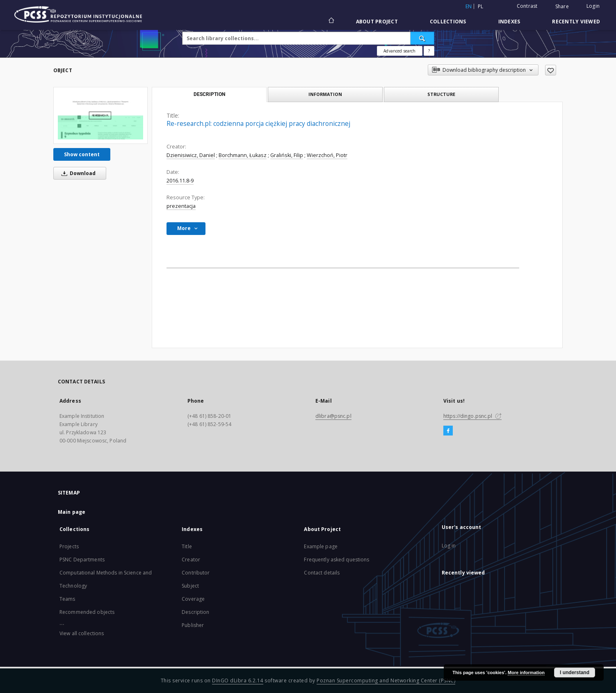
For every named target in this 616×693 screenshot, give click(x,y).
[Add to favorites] (551, 70)
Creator (191, 560)
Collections (448, 22)
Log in (449, 546)
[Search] (422, 38)
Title (187, 546)
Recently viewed (576, 22)
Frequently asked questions (337, 560)
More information (526, 672)
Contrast (527, 6)
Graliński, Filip (287, 155)
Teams (67, 599)
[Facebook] (448, 431)
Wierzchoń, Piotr (327, 155)
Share (562, 7)
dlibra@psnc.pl (333, 416)
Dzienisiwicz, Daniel (191, 155)
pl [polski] (481, 6)
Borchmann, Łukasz (243, 155)
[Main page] (331, 21)
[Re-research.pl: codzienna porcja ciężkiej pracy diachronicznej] (100, 115)
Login (593, 6)
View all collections (82, 633)
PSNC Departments (82, 560)
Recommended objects (87, 612)
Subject (190, 586)
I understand (575, 672)
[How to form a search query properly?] (429, 51)
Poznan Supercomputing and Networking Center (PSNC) (386, 680)
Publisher (193, 625)
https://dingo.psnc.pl (472, 416)
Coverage (193, 599)
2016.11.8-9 (180, 181)
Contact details (322, 573)
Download (77, 173)
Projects (69, 546)
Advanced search (399, 51)
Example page (321, 546)
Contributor (196, 573)
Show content (82, 154)
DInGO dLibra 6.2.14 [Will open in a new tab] (238, 680)
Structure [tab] (441, 94)
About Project (377, 22)
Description (195, 612)
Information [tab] (325, 94)
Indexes (509, 22)
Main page (72, 512)
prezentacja (181, 206)
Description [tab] (209, 94)
